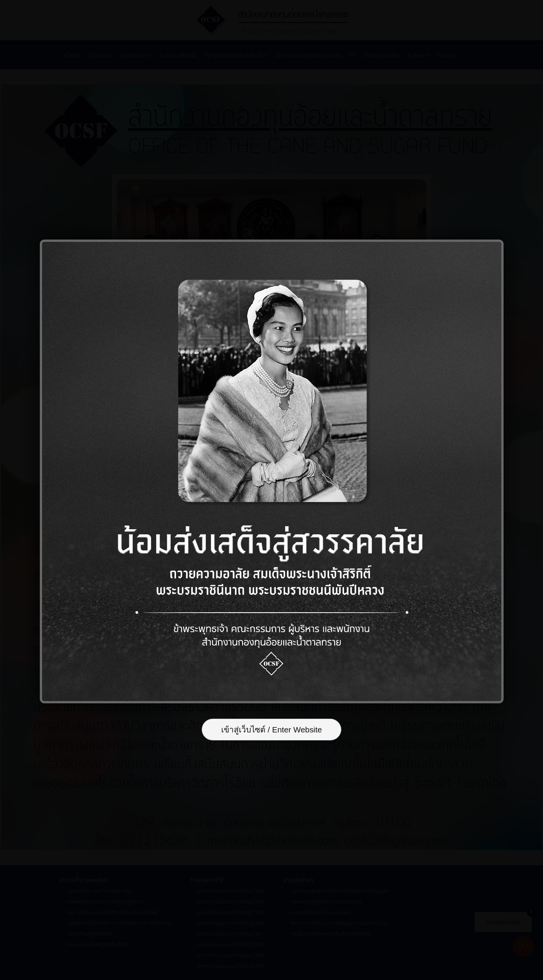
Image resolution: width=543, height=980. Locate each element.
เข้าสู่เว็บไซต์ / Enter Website (272, 730)
